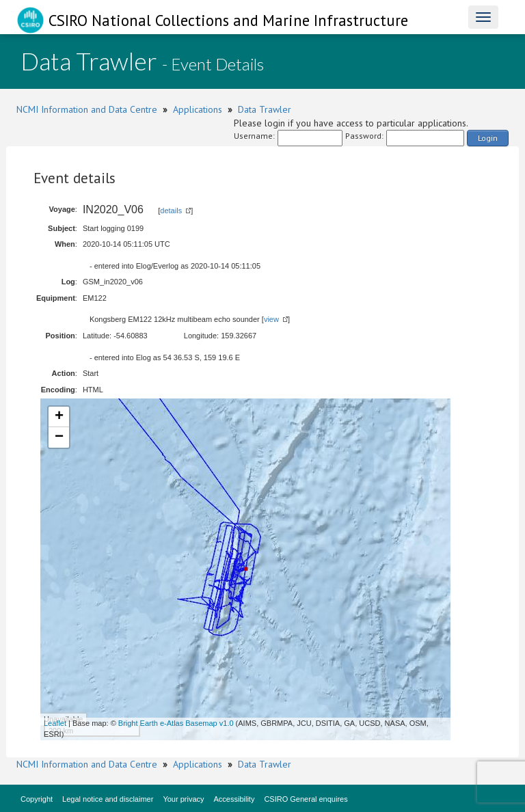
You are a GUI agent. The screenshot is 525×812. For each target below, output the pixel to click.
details (171, 211)
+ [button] (59, 417)
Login (488, 138)
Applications (198, 109)
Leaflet (55, 723)
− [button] (59, 437)
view (271, 319)
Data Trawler (265, 109)
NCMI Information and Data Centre (87, 109)
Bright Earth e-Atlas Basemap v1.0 (176, 723)
